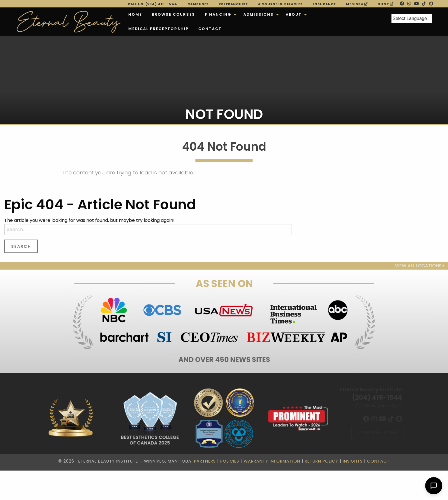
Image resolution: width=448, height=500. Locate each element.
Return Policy (322, 461)
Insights (353, 461)
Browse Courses (173, 14)
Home (135, 14)
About (294, 14)
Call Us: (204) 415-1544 (152, 4)
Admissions (259, 14)
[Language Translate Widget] (412, 19)
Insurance (324, 4)
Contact (210, 29)
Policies (230, 461)
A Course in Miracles (280, 4)
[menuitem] (135, 15)
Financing (218, 14)
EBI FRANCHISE (233, 4)
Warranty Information (272, 461)
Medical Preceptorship (158, 29)
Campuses (198, 4)
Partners (205, 461)
